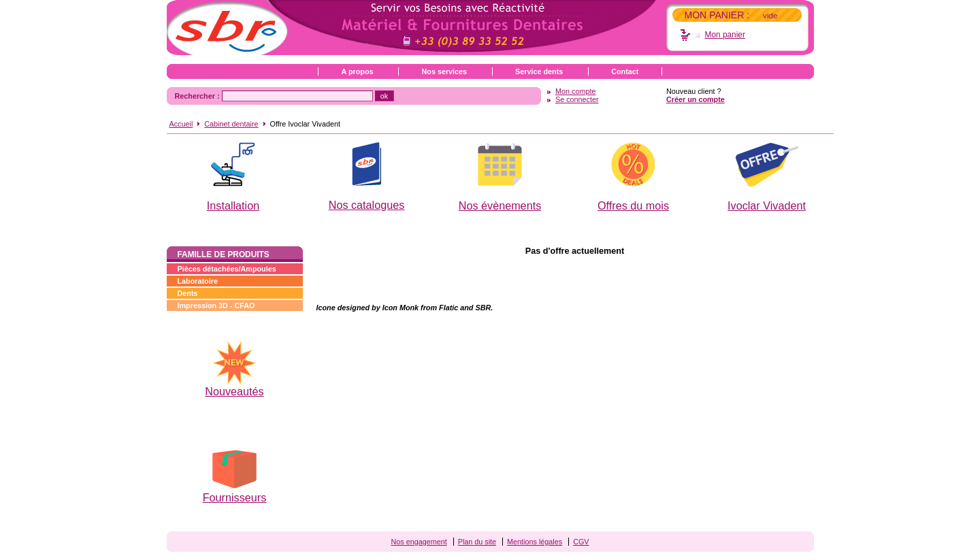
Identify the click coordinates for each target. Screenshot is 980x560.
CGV (581, 542)
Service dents (539, 71)
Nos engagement (419, 542)
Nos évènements (500, 205)
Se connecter (577, 99)
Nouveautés (234, 391)
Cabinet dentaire (231, 124)
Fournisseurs (235, 497)
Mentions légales (535, 542)
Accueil (181, 124)
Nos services (444, 71)
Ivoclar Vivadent (767, 205)
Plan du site (477, 542)
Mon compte (575, 91)
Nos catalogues (367, 205)
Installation (233, 205)
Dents (188, 293)
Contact (625, 71)
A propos (358, 71)
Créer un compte (696, 99)
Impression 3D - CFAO (216, 306)
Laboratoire (198, 281)
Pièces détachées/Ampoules (227, 269)
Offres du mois (633, 205)
